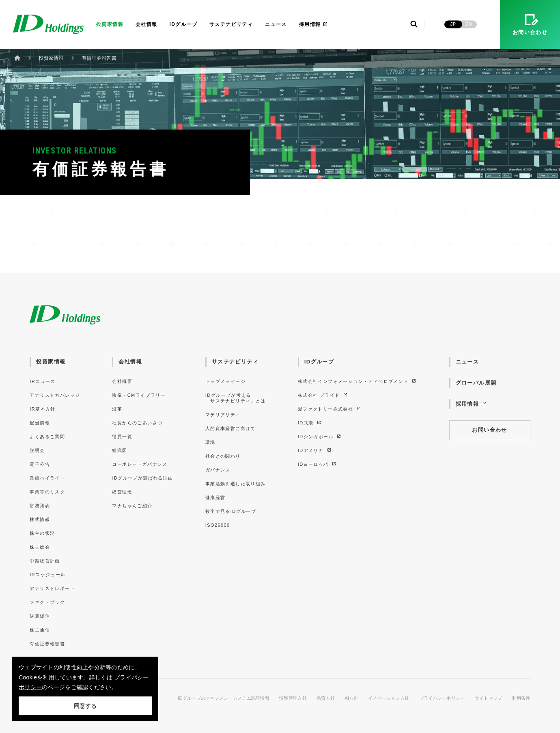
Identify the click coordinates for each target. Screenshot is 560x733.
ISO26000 (218, 525)
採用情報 (314, 24)
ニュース (276, 24)
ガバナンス (218, 470)
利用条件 (521, 698)
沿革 (117, 409)
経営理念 (122, 492)
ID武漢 (310, 423)
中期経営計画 (45, 561)
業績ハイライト (47, 478)
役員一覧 (122, 437)
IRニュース (42, 381)
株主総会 (40, 547)
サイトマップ (489, 698)
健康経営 (215, 497)
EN (469, 24)
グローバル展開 (476, 383)
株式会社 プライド (323, 395)
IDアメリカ (315, 450)
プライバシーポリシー (442, 698)
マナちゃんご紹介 (132, 506)
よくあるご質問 (47, 437)
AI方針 (351, 698)
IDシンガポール (320, 437)
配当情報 (40, 423)
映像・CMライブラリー (139, 395)
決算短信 (40, 616)
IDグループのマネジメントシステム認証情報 (224, 698)
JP (453, 24)
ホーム (17, 58)
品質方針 (326, 698)
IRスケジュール (47, 575)
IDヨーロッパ (318, 464)
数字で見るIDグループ (231, 511)
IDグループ (183, 24)
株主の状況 (42, 533)
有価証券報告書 (47, 644)
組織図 (120, 450)
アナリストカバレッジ (55, 395)
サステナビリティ (231, 24)
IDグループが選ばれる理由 (142, 478)
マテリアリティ (223, 415)
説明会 (37, 450)
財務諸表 (40, 506)
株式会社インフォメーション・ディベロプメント (358, 381)
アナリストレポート (52, 588)
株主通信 (40, 630)
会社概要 (122, 381)
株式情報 (40, 519)
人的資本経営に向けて (230, 428)
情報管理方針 (293, 698)
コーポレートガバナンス (140, 464)
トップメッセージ (225, 381)
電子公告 (40, 464)
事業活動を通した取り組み (236, 484)
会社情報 (146, 24)
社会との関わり (223, 456)
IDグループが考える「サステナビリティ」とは (236, 398)
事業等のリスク (47, 492)
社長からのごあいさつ (137, 423)
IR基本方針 (42, 409)
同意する (85, 706)
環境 (210, 442)
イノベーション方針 (389, 698)
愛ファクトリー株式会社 (330, 409)
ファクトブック (47, 602)
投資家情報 (110, 24)
